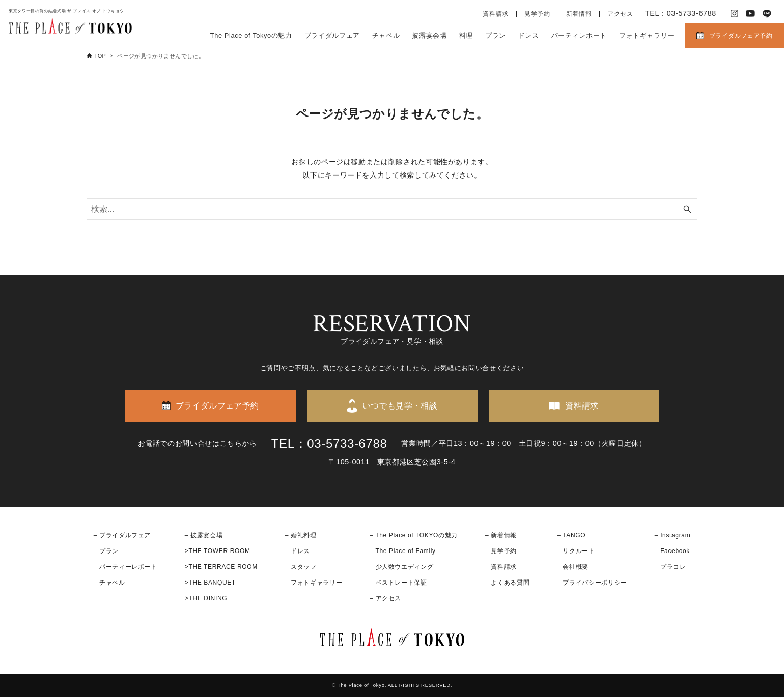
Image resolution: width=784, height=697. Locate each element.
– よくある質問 (507, 583)
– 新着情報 (501, 535)
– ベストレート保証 (398, 583)
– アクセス (385, 598)
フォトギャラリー (647, 35)
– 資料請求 (501, 567)
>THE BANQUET (210, 583)
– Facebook (672, 551)
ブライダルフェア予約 (741, 36)
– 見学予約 (501, 551)
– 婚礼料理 (301, 535)
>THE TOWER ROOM (218, 551)
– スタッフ (301, 567)
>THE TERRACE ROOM (221, 567)
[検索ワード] (392, 209)
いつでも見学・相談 (400, 406)
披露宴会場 (429, 35)
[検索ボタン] (687, 209)
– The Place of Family (403, 551)
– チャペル (109, 583)
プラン (496, 35)
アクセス (620, 14)
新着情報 (579, 14)
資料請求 (496, 14)
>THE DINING (206, 598)
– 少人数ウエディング (401, 567)
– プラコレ (670, 567)
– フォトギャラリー (314, 583)
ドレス (529, 35)
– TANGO (571, 535)
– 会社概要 (573, 567)
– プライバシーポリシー (592, 583)
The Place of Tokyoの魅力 (251, 35)
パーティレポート (579, 35)
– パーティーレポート (125, 567)
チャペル (386, 35)
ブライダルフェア (332, 35)
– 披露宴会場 (204, 535)
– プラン (106, 551)
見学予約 (537, 14)
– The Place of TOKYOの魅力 (414, 535)
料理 (466, 35)
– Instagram (673, 535)
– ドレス (298, 551)
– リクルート (576, 551)
